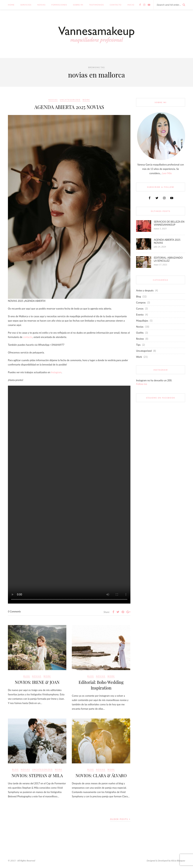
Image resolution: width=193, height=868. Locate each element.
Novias (41, 5)
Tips (138, 345)
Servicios (26, 5)
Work (86, 100)
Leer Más (167, 173)
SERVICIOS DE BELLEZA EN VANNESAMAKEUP (169, 223)
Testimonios (96, 5)
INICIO (131, 5)
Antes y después (145, 290)
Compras (141, 303)
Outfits (140, 333)
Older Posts (120, 819)
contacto (28, 337)
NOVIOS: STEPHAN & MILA (37, 775)
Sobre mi (78, 5)
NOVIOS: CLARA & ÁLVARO (101, 775)
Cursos (140, 309)
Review (140, 339)
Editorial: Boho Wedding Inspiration (101, 685)
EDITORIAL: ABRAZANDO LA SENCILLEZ (168, 259)
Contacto (116, 5)
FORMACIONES (59, 5)
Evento (140, 315)
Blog (27, 676)
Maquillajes (142, 321)
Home (11, 5)
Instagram (56, 372)
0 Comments (14, 611)
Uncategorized (70, 100)
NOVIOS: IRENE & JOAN (37, 682)
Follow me (142, 384)
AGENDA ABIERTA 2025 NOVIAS (69, 107)
